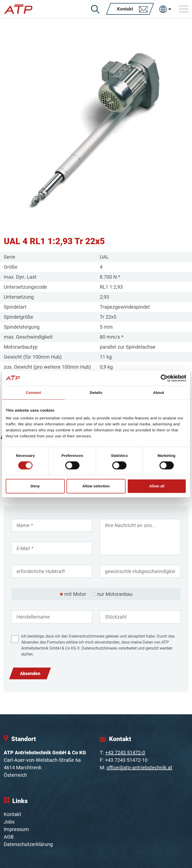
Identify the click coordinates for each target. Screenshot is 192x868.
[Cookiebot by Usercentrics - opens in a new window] (164, 378)
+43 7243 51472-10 (126, 760)
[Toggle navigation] (184, 9)
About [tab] (159, 393)
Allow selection (96, 486)
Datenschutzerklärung (28, 844)
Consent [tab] (33, 393)
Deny (35, 486)
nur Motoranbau (115, 594)
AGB (9, 837)
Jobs (9, 822)
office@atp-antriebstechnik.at (139, 768)
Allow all (157, 486)
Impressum (16, 829)
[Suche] (95, 9)
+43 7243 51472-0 (125, 753)
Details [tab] (96, 393)
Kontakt (12, 814)
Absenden (30, 673)
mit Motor (75, 594)
